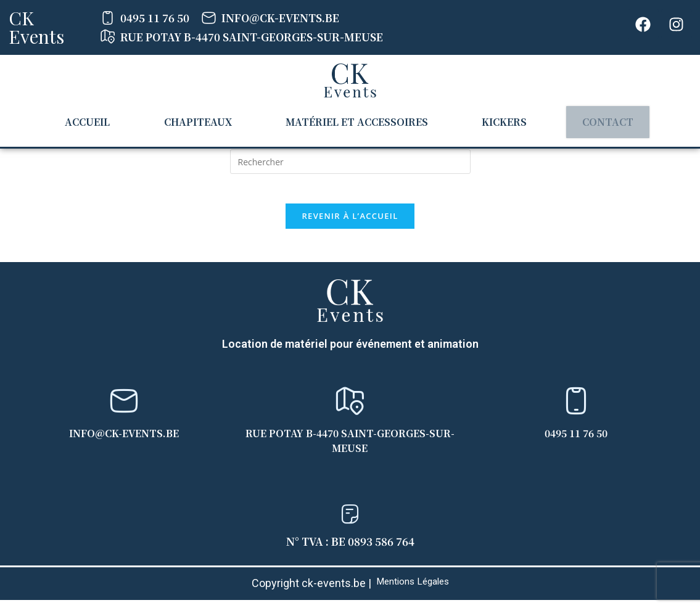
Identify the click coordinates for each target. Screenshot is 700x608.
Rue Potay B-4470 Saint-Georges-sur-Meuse (350, 448)
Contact (598, 121)
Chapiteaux (198, 121)
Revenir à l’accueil (350, 224)
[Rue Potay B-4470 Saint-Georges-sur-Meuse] (350, 409)
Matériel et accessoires (354, 121)
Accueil (94, 121)
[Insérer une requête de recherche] (350, 162)
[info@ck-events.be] (124, 409)
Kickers (497, 121)
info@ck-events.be (124, 441)
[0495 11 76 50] (576, 409)
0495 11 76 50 (576, 441)
